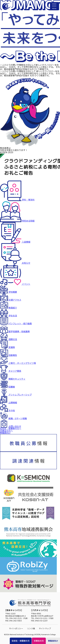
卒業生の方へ (6, 431)
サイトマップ (45, 629)
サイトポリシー (16, 629)
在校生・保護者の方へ (11, 429)
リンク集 (31, 629)
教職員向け (5, 433)
